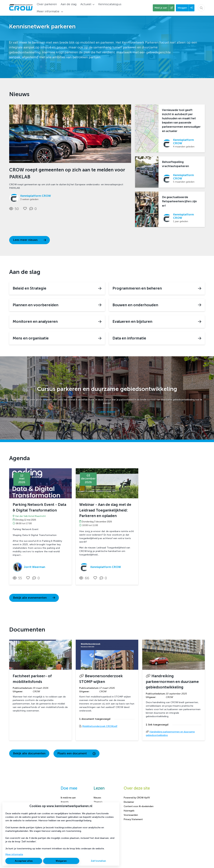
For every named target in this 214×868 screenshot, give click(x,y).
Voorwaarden (131, 815)
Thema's (98, 802)
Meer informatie (14, 854)
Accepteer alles (24, 861)
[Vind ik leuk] (25, 209)
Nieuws (97, 798)
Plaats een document (76, 753)
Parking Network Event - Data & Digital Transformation (39, 507)
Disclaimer (129, 802)
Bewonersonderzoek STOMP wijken (101, 679)
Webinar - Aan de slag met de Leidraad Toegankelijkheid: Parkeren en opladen (105, 510)
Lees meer (17, 65)
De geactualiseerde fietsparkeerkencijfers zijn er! (179, 201)
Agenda (65, 802)
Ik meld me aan (68, 798)
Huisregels (129, 811)
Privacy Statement (133, 819)
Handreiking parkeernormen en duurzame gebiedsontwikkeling (172, 682)
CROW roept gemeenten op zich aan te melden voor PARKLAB (67, 173)
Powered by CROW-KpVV (137, 798)
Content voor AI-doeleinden (139, 806)
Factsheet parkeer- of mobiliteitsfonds (32, 679)
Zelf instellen (98, 861)
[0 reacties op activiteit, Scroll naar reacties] (37, 578)
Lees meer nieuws (30, 240)
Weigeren (61, 861)
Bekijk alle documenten (29, 753)
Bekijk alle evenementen (34, 598)
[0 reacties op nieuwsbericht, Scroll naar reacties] (34, 209)
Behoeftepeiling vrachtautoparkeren (175, 164)
